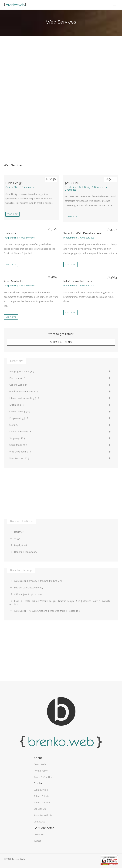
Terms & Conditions (44, 777)
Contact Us (39, 822)
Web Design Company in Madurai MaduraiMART (37, 581)
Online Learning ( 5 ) (60, 411)
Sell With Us (40, 809)
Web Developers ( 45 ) (60, 452)
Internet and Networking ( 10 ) (60, 398)
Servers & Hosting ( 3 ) (60, 432)
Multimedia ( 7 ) (60, 405)
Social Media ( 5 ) (60, 445)
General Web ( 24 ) (60, 385)
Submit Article (41, 790)
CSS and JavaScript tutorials (26, 594)
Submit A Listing (61, 342)
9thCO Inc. (72, 183)
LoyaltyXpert (18, 545)
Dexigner (16, 532)
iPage (15, 539)
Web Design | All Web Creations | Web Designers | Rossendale (45, 611)
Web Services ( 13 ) (60, 458)
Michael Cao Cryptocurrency (26, 588)
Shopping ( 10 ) (60, 438)
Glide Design (14, 183)
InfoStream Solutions (78, 281)
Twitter (37, 841)
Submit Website (42, 802)
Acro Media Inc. (14, 281)
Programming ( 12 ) (60, 418)
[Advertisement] (61, 68)
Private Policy (41, 771)
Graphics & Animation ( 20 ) (60, 391)
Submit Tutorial (42, 796)
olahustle (10, 233)
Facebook (39, 834)
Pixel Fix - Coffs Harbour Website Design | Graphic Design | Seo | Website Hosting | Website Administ (60, 603)
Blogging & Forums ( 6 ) (60, 371)
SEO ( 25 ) (60, 425)
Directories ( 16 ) (60, 378)
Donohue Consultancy (23, 552)
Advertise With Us (43, 815)
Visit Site (12, 214)
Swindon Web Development (83, 233)
